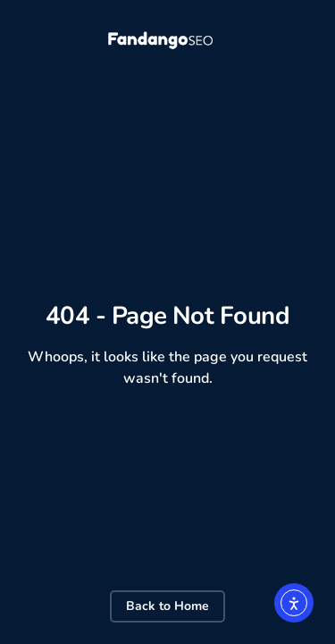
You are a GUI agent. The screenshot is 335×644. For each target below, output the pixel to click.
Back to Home (167, 606)
